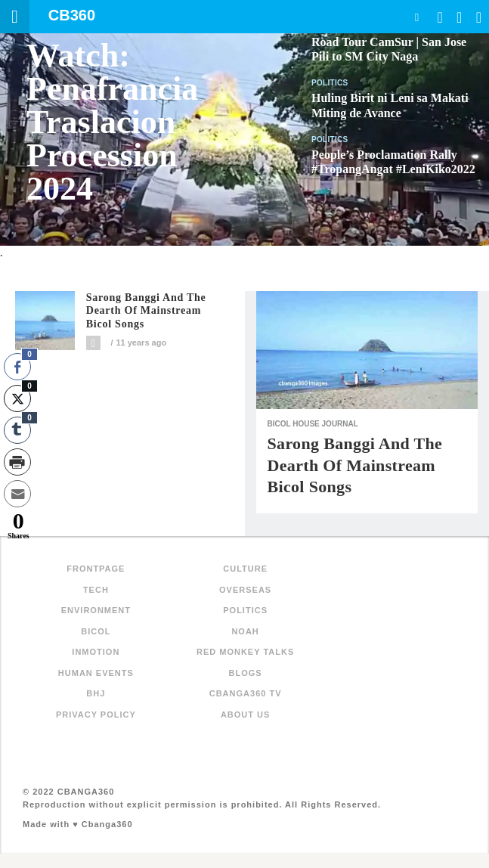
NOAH (245, 631)
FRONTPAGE (96, 569)
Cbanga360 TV (246, 693)
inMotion (96, 652)
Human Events (96, 673)
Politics (330, 83)
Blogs (246, 673)
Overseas (245, 590)
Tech (96, 590)
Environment (96, 610)
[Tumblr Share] (17, 430)
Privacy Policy (96, 715)
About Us (245, 715)
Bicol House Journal (313, 424)
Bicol (96, 631)
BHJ (96, 693)
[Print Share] (17, 462)
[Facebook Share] (17, 367)
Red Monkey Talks (245, 652)
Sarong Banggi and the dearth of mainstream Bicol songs (146, 311)
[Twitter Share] (17, 398)
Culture (245, 569)
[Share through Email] (17, 494)
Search (416, 17)
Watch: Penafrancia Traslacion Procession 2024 (112, 122)
